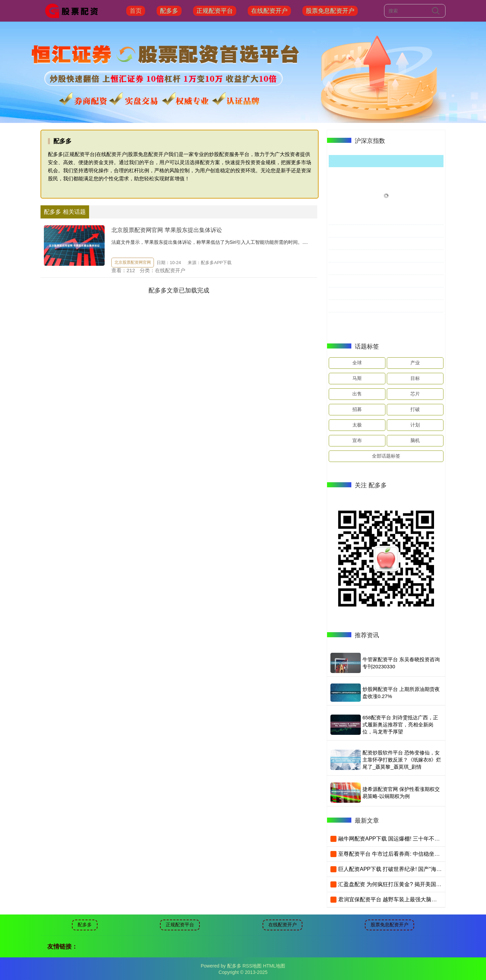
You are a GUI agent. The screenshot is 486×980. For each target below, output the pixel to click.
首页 (136, 11)
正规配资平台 (215, 11)
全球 (357, 363)
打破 (415, 409)
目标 (415, 378)
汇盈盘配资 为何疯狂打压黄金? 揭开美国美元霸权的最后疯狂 (411, 884)
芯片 (415, 394)
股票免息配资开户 (330, 11)
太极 (357, 425)
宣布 (357, 440)
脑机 (415, 440)
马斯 (357, 378)
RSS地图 (252, 966)
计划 (415, 425)
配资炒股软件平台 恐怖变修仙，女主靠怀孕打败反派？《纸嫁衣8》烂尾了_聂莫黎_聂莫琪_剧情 (402, 760)
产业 (415, 363)
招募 (357, 409)
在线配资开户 (269, 11)
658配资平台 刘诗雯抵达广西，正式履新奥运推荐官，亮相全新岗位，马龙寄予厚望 (400, 725)
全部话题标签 (386, 456)
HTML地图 (274, 966)
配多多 (169, 11)
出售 (357, 394)
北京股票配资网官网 (133, 262)
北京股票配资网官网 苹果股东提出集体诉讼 (167, 230)
